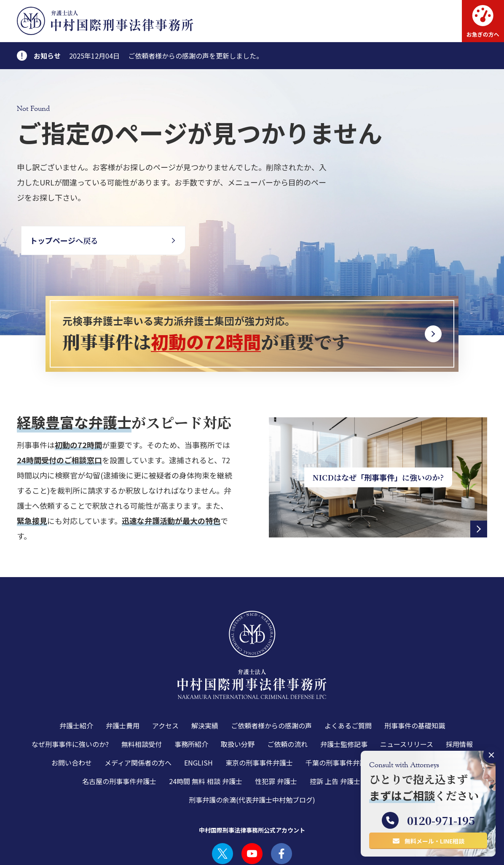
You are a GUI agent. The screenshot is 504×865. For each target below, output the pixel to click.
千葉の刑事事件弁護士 (339, 720)
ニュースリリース (407, 702)
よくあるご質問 (348, 683)
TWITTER (223, 811)
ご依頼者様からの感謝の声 (271, 683)
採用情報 (459, 702)
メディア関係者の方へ (138, 720)
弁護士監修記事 (344, 702)
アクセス (165, 683)
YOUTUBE (252, 811)
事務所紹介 (191, 702)
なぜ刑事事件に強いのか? (70, 702)
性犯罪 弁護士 (276, 739)
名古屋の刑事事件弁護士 (119, 739)
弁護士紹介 (76, 683)
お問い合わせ (72, 720)
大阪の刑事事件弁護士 (419, 720)
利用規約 (29, 852)
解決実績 (205, 683)
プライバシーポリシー (78, 852)
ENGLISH (198, 720)
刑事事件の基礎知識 (415, 683)
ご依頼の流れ (287, 702)
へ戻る (64, 240)
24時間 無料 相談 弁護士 (206, 739)
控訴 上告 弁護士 (335, 739)
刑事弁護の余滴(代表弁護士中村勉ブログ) (252, 758)
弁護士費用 (123, 683)
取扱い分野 (238, 702)
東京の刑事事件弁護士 (259, 720)
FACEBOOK (281, 811)
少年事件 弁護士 (397, 739)
